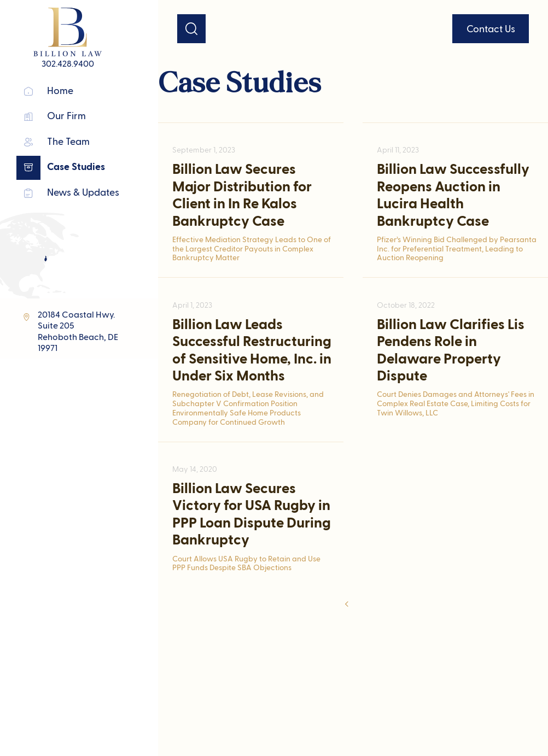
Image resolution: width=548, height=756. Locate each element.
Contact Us (491, 30)
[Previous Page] (348, 605)
